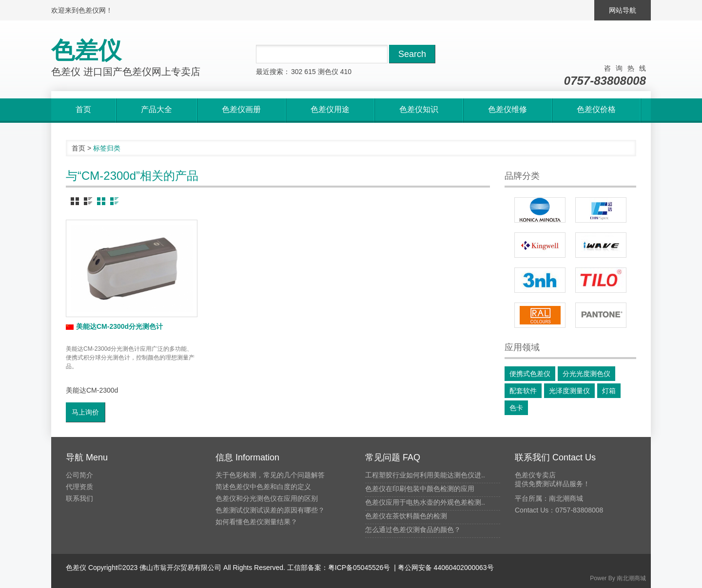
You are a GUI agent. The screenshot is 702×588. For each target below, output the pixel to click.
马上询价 (85, 412)
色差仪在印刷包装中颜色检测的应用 (420, 489)
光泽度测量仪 (569, 391)
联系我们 (79, 498)
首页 (78, 148)
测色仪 (328, 72)
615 (310, 72)
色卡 (516, 408)
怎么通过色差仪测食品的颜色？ (413, 530)
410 (346, 72)
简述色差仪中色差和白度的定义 (263, 487)
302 (297, 72)
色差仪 (76, 568)
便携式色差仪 (530, 374)
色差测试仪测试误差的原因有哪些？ (270, 510)
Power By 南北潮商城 (618, 578)
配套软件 (523, 391)
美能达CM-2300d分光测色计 (114, 326)
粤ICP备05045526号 (359, 568)
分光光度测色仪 (586, 374)
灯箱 (609, 391)
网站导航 (623, 10)
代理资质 (79, 487)
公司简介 (79, 475)
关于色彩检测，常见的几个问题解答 (270, 475)
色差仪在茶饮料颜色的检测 (406, 516)
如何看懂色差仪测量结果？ (256, 522)
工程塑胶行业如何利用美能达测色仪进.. (425, 475)
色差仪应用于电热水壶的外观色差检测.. (425, 502)
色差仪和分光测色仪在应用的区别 (267, 498)
